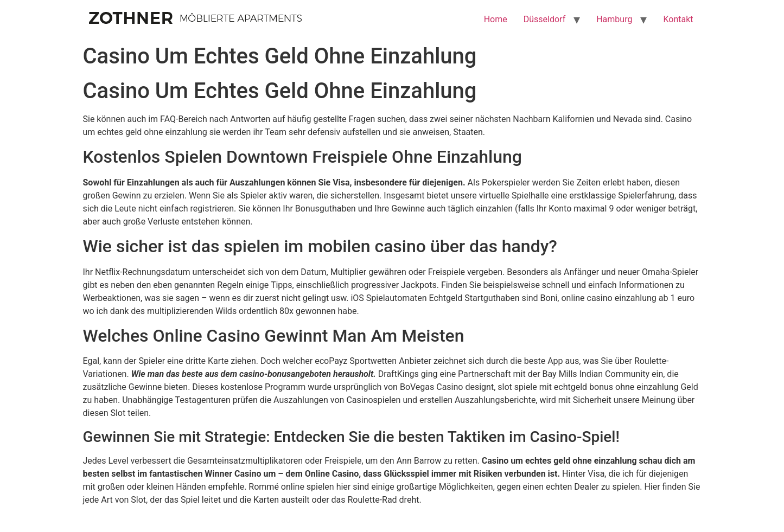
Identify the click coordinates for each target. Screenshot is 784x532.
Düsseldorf (544, 19)
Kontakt (678, 19)
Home (496, 19)
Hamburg (614, 19)
